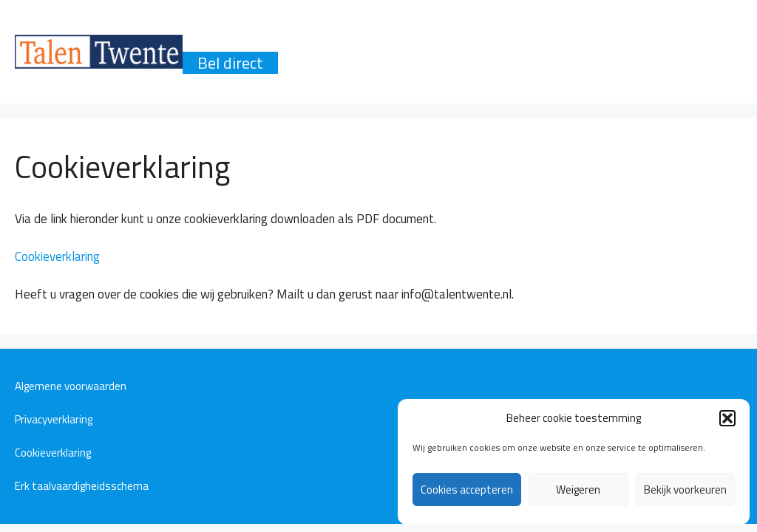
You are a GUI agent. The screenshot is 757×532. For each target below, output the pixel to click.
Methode (486, 41)
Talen (406, 41)
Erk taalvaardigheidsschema (82, 486)
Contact (662, 41)
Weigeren (578, 490)
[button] (727, 418)
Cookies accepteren (467, 490)
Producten (322, 41)
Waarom (227, 41)
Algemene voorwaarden (71, 386)
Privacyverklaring (54, 419)
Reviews (576, 41)
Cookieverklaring (57, 256)
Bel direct (230, 63)
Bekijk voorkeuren (685, 490)
